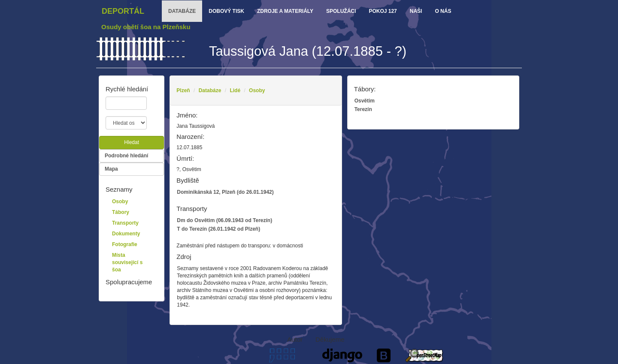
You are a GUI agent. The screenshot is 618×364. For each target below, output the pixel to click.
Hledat (132, 142)
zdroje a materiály (285, 11)
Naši (416, 11)
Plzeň (183, 90)
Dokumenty (126, 234)
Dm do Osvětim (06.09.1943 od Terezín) (224, 220)
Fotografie (125, 244)
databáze (182, 11)
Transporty (125, 223)
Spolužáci (341, 11)
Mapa (111, 169)
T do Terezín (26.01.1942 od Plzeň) (218, 229)
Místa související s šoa (127, 262)
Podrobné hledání (126, 156)
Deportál (123, 11)
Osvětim (365, 101)
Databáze (210, 90)
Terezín (363, 109)
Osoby (257, 90)
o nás (443, 11)
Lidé (235, 90)
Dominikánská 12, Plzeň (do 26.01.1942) (225, 192)
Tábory (121, 212)
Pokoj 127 (383, 11)
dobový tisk (226, 11)
